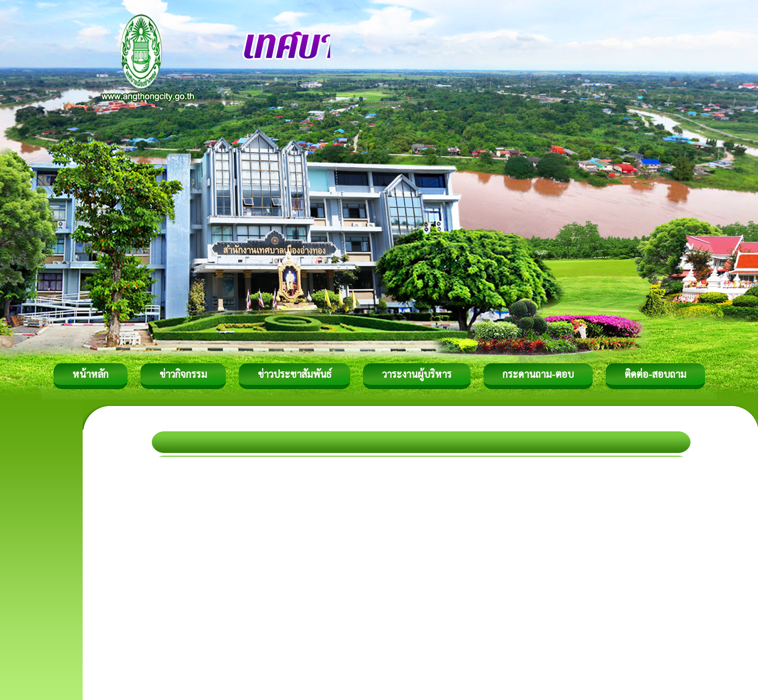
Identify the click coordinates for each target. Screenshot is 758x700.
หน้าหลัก (90, 374)
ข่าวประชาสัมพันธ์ (294, 374)
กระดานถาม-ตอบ (538, 374)
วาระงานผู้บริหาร (417, 374)
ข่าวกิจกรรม (183, 374)
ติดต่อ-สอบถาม (655, 374)
